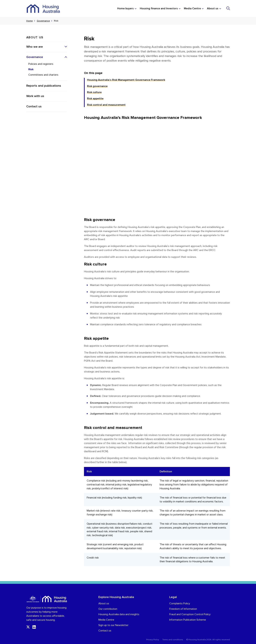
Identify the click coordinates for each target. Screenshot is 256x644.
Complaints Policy (180, 603)
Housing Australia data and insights (119, 614)
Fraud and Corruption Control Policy (190, 614)
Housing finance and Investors (159, 8)
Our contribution (108, 609)
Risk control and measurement (106, 105)
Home (30, 21)
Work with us (35, 96)
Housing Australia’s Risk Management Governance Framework (126, 80)
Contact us (34, 107)
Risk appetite (95, 99)
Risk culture (94, 92)
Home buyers (125, 8)
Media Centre (192, 8)
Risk (31, 69)
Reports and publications (44, 86)
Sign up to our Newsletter (113, 625)
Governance (43, 21)
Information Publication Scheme (188, 620)
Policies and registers (41, 64)
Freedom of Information (183, 609)
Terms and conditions (173, 640)
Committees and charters (43, 75)
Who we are (35, 47)
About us (213, 8)
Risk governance (97, 86)
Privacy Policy (153, 640)
